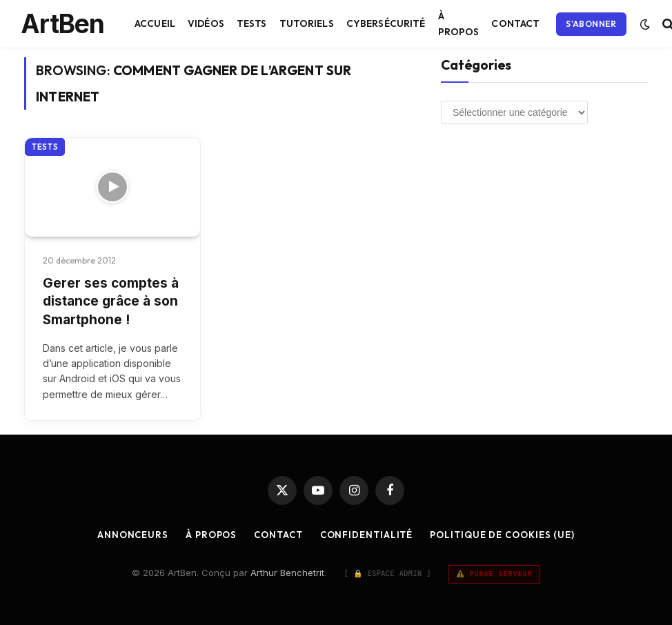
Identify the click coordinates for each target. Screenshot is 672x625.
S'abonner (591, 24)
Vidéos (206, 23)
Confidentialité (367, 535)
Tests (252, 23)
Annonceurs (133, 535)
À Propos (459, 23)
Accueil (155, 23)
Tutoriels (307, 23)
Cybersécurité (386, 23)
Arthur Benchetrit (287, 573)
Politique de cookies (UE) (502, 535)
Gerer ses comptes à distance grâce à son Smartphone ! (111, 301)
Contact (515, 23)
